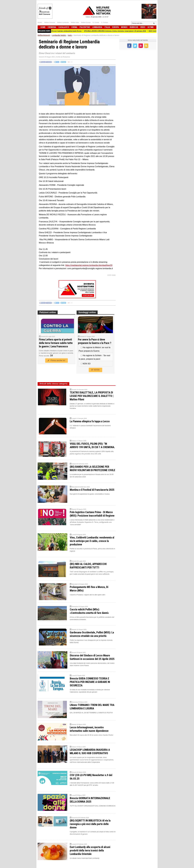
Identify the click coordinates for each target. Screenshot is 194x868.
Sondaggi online (87, 312)
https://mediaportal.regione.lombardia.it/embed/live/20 (89, 265)
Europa (116, 27)
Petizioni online (48, 312)
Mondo (124, 27)
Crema (74, 27)
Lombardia (97, 27)
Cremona (52, 27)
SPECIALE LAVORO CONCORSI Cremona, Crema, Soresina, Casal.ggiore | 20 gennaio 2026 (118, 31)
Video (143, 27)
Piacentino (85, 27)
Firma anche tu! (56, 360)
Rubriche (134, 27)
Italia (107, 27)
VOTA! (95, 370)
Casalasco (64, 27)
